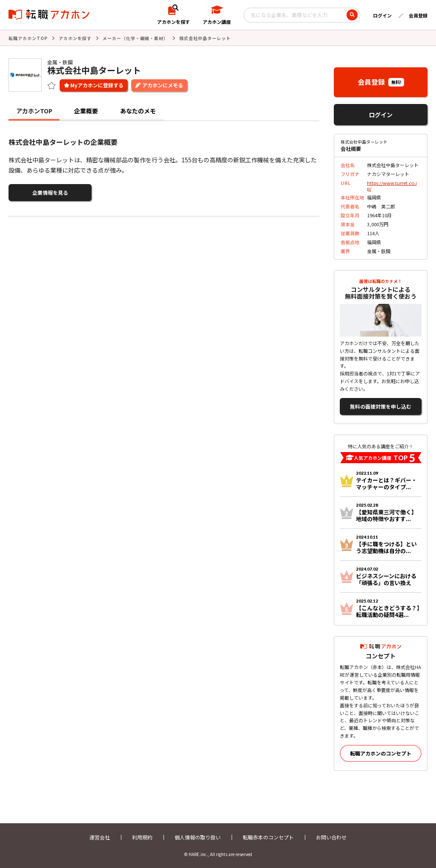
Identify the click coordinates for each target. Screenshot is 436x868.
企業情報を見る (50, 192)
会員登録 (418, 15)
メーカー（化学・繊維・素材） (135, 38)
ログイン (382, 15)
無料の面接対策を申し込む (381, 406)
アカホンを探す (75, 38)
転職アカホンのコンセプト (381, 753)
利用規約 (142, 837)
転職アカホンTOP (28, 38)
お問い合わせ (331, 837)
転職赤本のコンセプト (268, 837)
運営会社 (100, 837)
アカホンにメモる (163, 85)
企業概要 (86, 111)
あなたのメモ (138, 111)
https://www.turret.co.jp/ (392, 186)
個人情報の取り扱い (198, 837)
